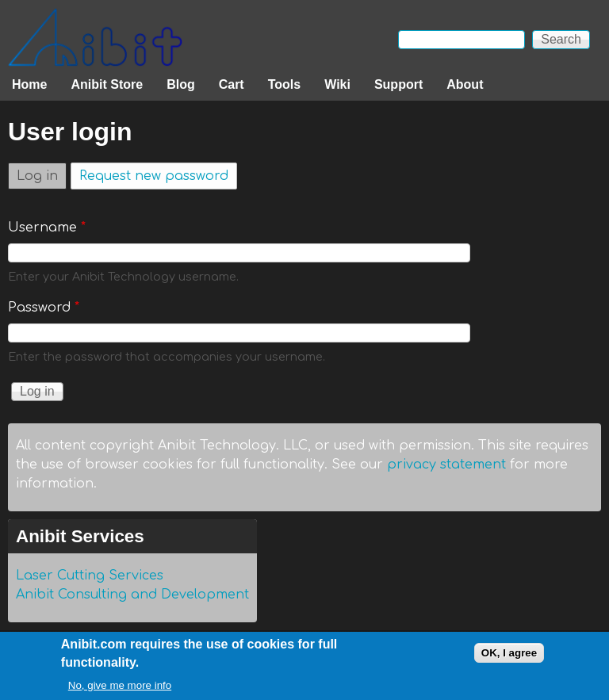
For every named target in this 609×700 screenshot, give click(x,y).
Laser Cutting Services (90, 576)
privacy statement (446, 465)
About (465, 84)
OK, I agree (509, 656)
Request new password (154, 176)
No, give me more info (120, 689)
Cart (232, 84)
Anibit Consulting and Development (132, 595)
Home (29, 84)
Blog (181, 84)
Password (44, 308)
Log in (42, 173)
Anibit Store (107, 84)
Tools (284, 84)
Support (398, 84)
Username (47, 228)
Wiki (337, 84)
